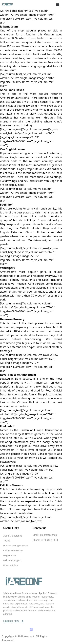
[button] (58, 4)
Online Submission (13, 551)
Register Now (13, 621)
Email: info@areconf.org (45, 535)
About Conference (13, 536)
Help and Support (12, 560)
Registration (10, 555)
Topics (7, 541)
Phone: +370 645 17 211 (45, 540)
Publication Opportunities (16, 546)
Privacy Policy (10, 565)
